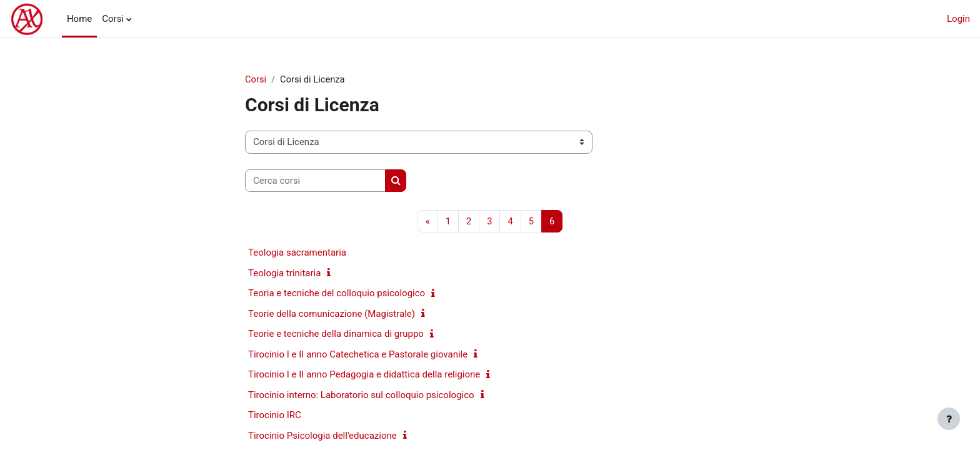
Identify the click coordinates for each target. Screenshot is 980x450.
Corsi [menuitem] (113, 19)
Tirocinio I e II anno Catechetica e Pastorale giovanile (358, 355)
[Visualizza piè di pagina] (949, 419)
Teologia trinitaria (284, 274)
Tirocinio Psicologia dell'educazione (322, 436)
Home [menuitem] (79, 19)
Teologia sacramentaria (297, 253)
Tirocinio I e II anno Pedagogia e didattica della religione (364, 375)
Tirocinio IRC (275, 416)
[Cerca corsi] (315, 181)
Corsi (256, 79)
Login (958, 19)
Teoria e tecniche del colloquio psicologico (337, 294)
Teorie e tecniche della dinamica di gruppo (336, 334)
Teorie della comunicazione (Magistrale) (332, 314)
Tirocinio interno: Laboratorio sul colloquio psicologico (361, 396)
